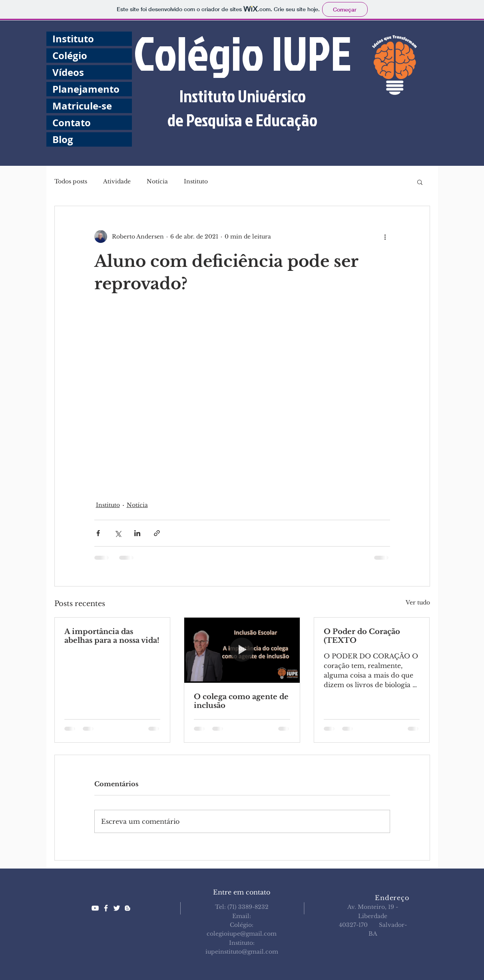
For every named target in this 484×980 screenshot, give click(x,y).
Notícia (157, 181)
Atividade (117, 181)
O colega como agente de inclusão (241, 701)
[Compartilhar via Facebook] (98, 533)
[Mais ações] (385, 237)
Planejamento (86, 89)
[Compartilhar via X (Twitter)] (118, 533)
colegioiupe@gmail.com (242, 934)
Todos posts (71, 181)
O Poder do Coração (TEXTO (362, 636)
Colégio (70, 56)
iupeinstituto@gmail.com (242, 952)
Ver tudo (418, 602)
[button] (420, 182)
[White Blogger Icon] (127, 908)
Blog (63, 139)
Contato (72, 123)
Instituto (73, 39)
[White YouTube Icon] (95, 908)
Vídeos (68, 72)
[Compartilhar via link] (157, 533)
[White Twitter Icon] (117, 908)
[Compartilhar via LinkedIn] (137, 533)
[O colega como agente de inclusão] (242, 650)
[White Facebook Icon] (106, 908)
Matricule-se (82, 106)
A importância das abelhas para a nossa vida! (112, 636)
